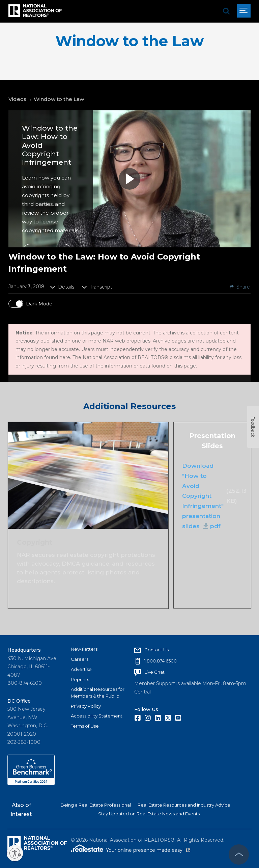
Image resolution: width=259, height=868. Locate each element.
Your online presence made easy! (148, 850)
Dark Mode (39, 304)
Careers (80, 659)
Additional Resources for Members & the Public (98, 693)
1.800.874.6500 (161, 661)
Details (62, 287)
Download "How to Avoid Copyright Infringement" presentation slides (203, 496)
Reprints (80, 679)
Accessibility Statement (97, 716)
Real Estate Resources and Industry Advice (184, 805)
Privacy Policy (86, 706)
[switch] (16, 304)
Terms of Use (85, 726)
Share (240, 287)
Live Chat (154, 672)
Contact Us (156, 650)
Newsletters (84, 649)
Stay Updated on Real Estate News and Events (149, 814)
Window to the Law (129, 41)
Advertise (81, 669)
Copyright (35, 542)
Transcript (97, 287)
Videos (17, 99)
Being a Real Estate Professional (96, 805)
